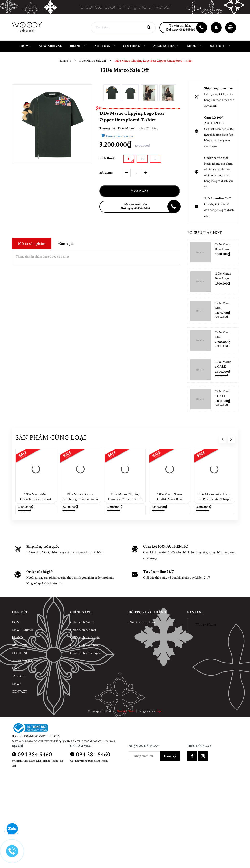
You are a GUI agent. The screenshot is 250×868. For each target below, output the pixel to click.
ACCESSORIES (22, 661)
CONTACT (19, 692)
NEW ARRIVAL (23, 630)
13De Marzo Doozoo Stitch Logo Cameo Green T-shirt (80, 499)
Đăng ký (170, 756)
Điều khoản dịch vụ (142, 622)
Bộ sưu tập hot (204, 233)
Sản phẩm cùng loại (51, 438)
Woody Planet (205, 625)
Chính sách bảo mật (83, 630)
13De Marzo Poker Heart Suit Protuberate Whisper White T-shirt (214, 499)
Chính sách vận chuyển (85, 653)
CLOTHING (20, 653)
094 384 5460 (35, 754)
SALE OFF (19, 676)
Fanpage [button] (195, 612)
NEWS (17, 684)
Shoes (16, 669)
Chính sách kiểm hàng (85, 645)
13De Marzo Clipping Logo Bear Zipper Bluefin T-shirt (125, 499)
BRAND (17, 638)
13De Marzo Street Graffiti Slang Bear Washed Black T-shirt (170, 499)
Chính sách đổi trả (82, 622)
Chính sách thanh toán (85, 638)
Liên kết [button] (20, 612)
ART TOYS (19, 645)
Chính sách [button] (81, 612)
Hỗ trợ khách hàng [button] (148, 612)
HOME (17, 622)
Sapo (159, 711)
